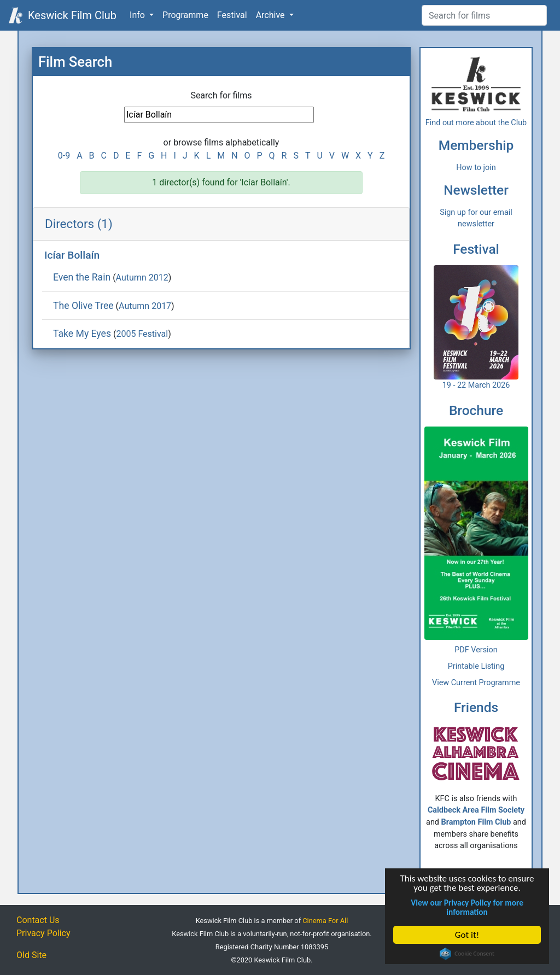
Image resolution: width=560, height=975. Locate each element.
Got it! (467, 935)
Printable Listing (476, 666)
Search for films (221, 95)
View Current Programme (476, 683)
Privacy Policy (43, 933)
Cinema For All (325, 921)
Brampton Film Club (476, 822)
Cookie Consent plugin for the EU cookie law (468, 954)
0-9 (64, 156)
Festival (232, 15)
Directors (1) (79, 224)
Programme (185, 15)
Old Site (31, 955)
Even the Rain (82, 277)
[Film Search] (484, 15)
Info (138, 15)
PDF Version (476, 650)
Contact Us (38, 920)
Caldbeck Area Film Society (476, 810)
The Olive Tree (83, 306)
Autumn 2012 (142, 278)
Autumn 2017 (145, 306)
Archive (272, 15)
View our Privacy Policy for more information (468, 907)
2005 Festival (142, 334)
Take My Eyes (82, 334)
